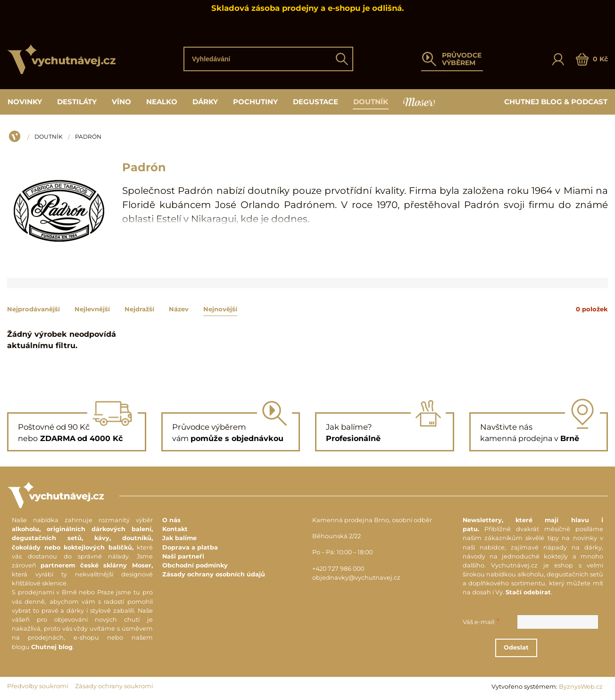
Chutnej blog (52, 647)
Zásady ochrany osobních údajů (214, 574)
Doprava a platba (190, 547)
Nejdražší (139, 309)
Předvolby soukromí (37, 686)
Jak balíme (179, 538)
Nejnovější (220, 309)
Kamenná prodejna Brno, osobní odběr (372, 520)
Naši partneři (183, 556)
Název (179, 309)
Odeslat (540, 647)
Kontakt (175, 529)
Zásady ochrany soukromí (114, 686)
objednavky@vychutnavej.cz (356, 578)
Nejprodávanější (33, 309)
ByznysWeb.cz (581, 687)
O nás (171, 520)
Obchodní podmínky (195, 565)
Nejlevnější (92, 309)
